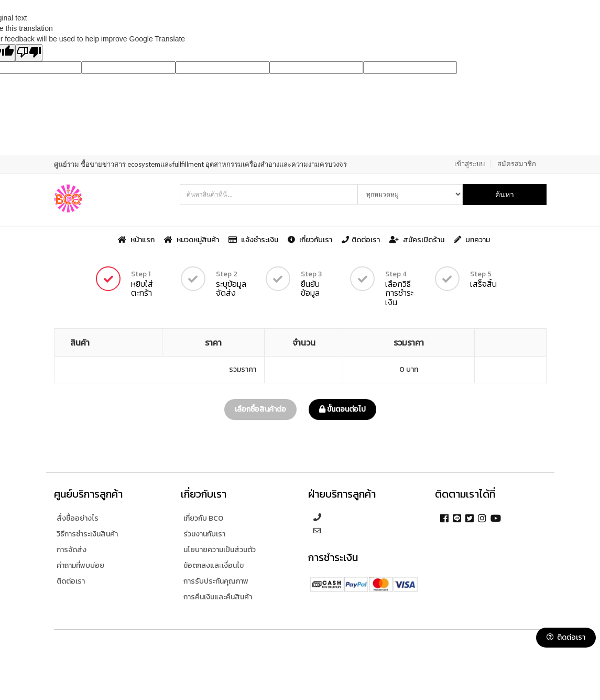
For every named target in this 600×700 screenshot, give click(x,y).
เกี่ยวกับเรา (311, 239)
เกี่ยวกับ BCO (203, 518)
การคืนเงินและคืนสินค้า (218, 597)
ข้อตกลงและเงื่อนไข (214, 566)
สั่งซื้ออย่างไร (78, 518)
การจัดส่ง (72, 550)
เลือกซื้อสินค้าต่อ (260, 409)
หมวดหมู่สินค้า (192, 239)
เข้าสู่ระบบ (470, 164)
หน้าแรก (137, 239)
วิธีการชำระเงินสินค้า (87, 534)
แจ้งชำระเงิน (254, 239)
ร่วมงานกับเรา (204, 534)
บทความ (472, 239)
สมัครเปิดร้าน (418, 239)
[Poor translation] (29, 53)
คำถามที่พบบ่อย (80, 566)
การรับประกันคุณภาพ (216, 581)
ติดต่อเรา (362, 239)
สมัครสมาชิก (517, 164)
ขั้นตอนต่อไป (342, 409)
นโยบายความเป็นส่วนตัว (220, 550)
